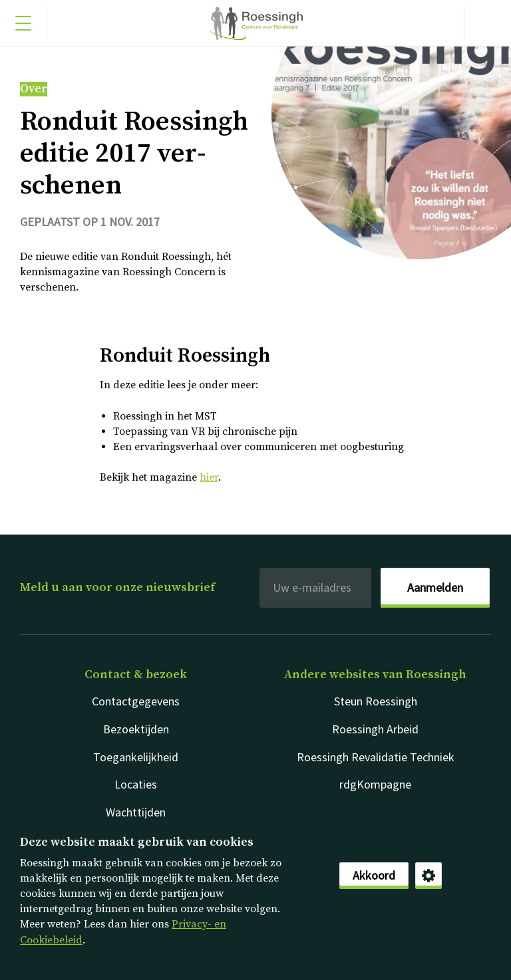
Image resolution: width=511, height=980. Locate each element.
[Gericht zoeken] (488, 23)
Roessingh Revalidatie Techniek (376, 757)
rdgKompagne (375, 784)
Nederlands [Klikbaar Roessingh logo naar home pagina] (255, 23)
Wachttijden (136, 812)
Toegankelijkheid (136, 757)
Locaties (136, 784)
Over (34, 89)
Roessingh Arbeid (375, 729)
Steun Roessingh (376, 701)
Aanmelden (435, 587)
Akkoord (374, 875)
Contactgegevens (136, 701)
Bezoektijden (136, 729)
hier (209, 477)
